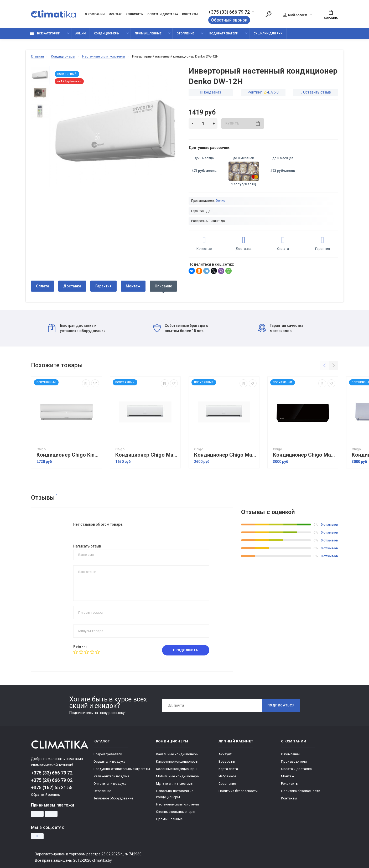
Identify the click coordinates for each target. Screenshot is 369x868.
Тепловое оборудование (113, 798)
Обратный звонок (229, 20)
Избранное (227, 776)
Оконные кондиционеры (176, 812)
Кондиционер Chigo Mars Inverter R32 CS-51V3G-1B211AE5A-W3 (225, 455)
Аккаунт (225, 754)
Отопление (185, 33)
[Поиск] (268, 14)
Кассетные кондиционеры (177, 761)
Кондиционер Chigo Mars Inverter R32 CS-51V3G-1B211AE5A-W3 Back (304, 455)
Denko (220, 201)
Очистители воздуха (110, 784)
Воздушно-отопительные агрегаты (122, 769)
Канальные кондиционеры (177, 754)
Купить (243, 123)
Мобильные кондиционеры (178, 776)
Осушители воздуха (109, 761)
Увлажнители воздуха (111, 776)
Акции (80, 33)
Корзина (331, 15)
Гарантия (103, 286)
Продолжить (186, 650)
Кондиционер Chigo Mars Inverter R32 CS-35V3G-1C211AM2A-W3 (147, 455)
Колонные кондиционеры (177, 769)
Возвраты (227, 761)
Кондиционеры (107, 33)
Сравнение (227, 784)
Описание (163, 286)
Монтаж (115, 14)
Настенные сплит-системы (177, 804)
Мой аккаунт (296, 15)
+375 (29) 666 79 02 (52, 780)
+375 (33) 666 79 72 (229, 12)
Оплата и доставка (163, 14)
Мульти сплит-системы (175, 784)
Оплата (43, 286)
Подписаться (281, 705)
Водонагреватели (224, 33)
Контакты (190, 14)
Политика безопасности (238, 791)
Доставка (72, 286)
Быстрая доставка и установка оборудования (77, 328)
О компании (95, 14)
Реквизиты (134, 14)
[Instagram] (37, 836)
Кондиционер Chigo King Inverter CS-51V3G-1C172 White (68, 455)
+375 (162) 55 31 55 (52, 787)
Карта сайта (228, 769)
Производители (294, 761)
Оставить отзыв (317, 92)
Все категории (45, 33)
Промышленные (148, 33)
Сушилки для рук (268, 33)
